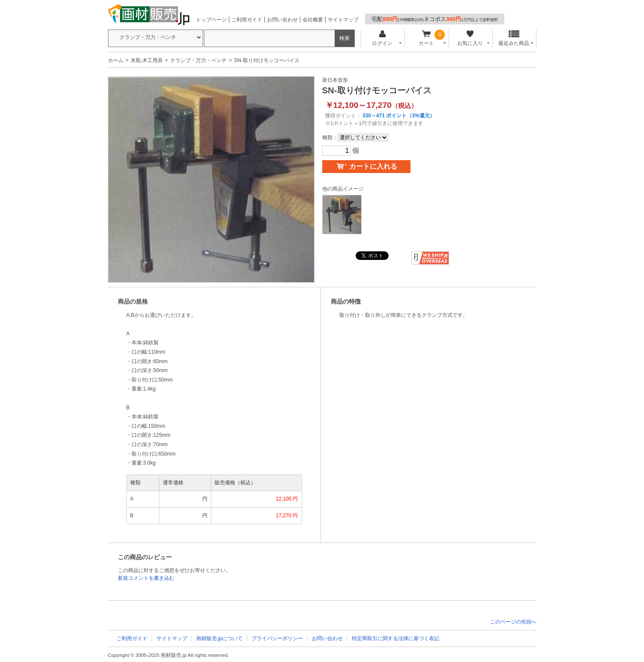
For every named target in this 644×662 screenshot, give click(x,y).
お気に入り (470, 38)
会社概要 (313, 20)
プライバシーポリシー (277, 638)
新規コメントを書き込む (146, 578)
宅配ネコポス (435, 19)
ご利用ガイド (247, 20)
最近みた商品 (514, 38)
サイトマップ (343, 20)
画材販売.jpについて (220, 638)
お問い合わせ (282, 20)
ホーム (116, 60)
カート (426, 38)
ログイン (382, 38)
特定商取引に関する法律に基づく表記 (395, 638)
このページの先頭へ (513, 622)
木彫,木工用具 (147, 60)
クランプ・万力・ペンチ (198, 60)
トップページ (211, 20)
